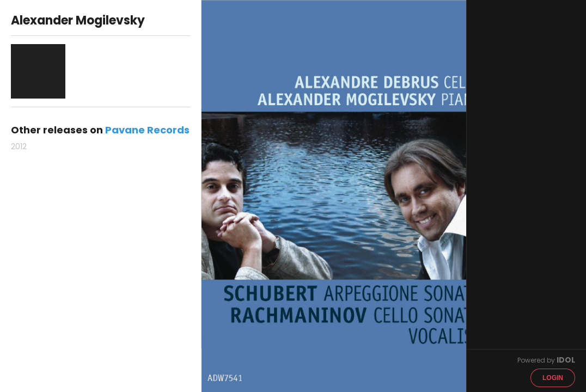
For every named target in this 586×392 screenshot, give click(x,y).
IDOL (566, 360)
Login (553, 378)
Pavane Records (147, 130)
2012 (19, 146)
